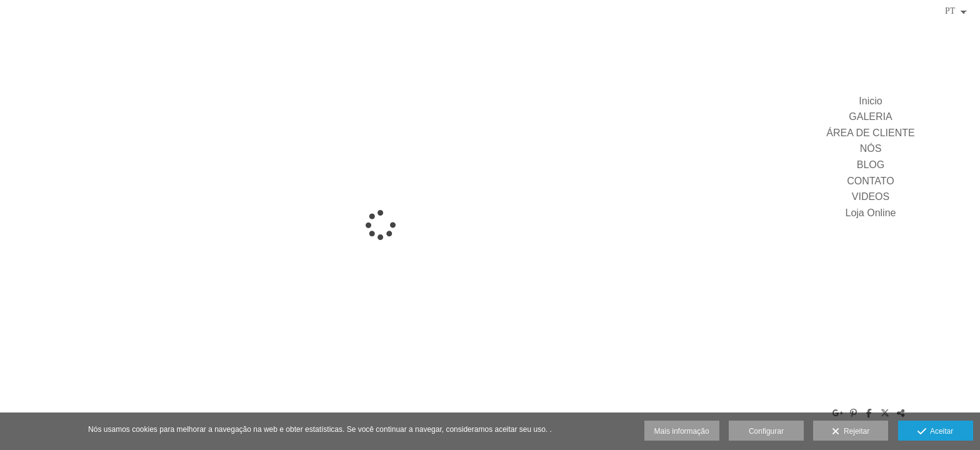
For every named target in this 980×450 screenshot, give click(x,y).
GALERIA (870, 117)
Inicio (870, 101)
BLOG (871, 165)
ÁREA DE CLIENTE (870, 133)
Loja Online (871, 213)
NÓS (871, 148)
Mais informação (682, 431)
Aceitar (935, 432)
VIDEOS (871, 197)
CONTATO (871, 181)
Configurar (766, 431)
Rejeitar (851, 432)
